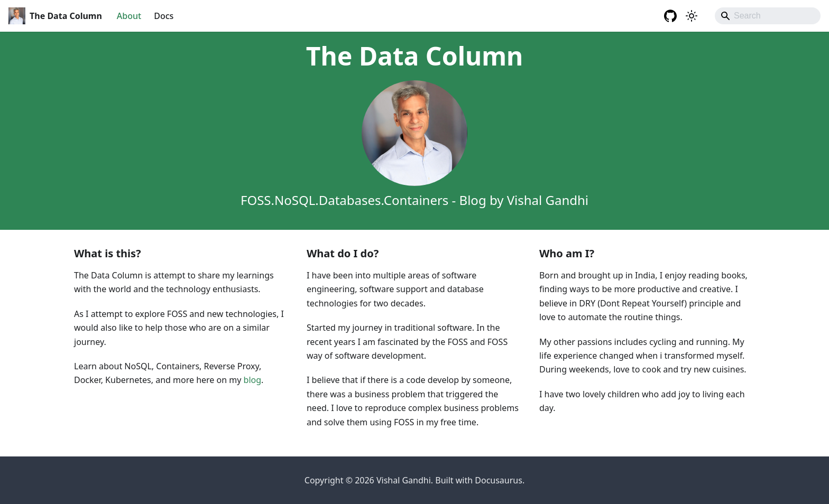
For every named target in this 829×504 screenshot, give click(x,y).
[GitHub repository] (670, 16)
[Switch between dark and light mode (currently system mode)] (692, 16)
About (129, 16)
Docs (164, 16)
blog (253, 380)
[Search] (768, 16)
